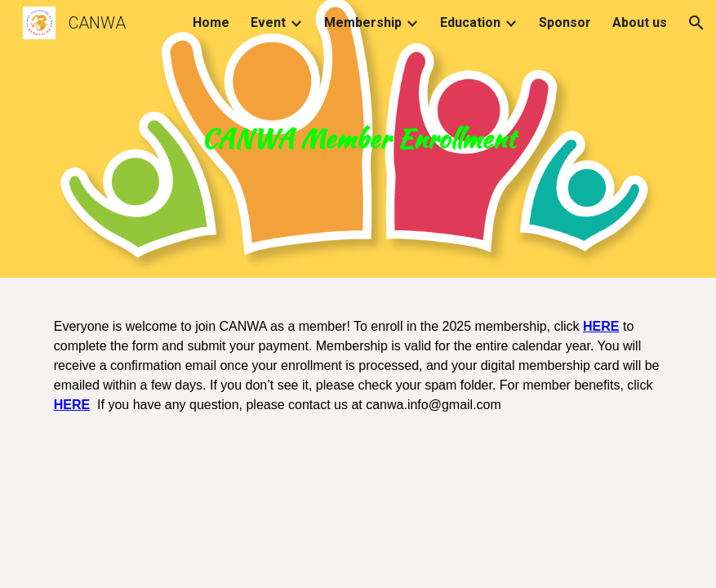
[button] (696, 23)
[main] (358, 139)
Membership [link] (363, 22)
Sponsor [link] (565, 22)
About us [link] (640, 22)
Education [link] (470, 22)
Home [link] (211, 22)
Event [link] (268, 22)
